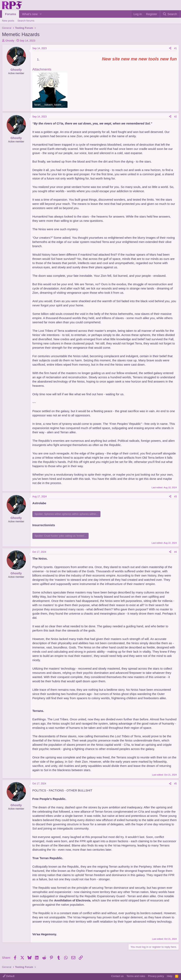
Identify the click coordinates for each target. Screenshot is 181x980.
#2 (175, 117)
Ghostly (10, 41)
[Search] (170, 14)
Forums (11, 14)
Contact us (117, 976)
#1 (175, 48)
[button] (41, 14)
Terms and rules (136, 976)
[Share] (170, 48)
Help (170, 976)
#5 (175, 784)
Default (9, 976)
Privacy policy (156, 976)
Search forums (26, 21)
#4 (175, 552)
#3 (175, 497)
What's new (30, 14)
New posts (8, 21)
